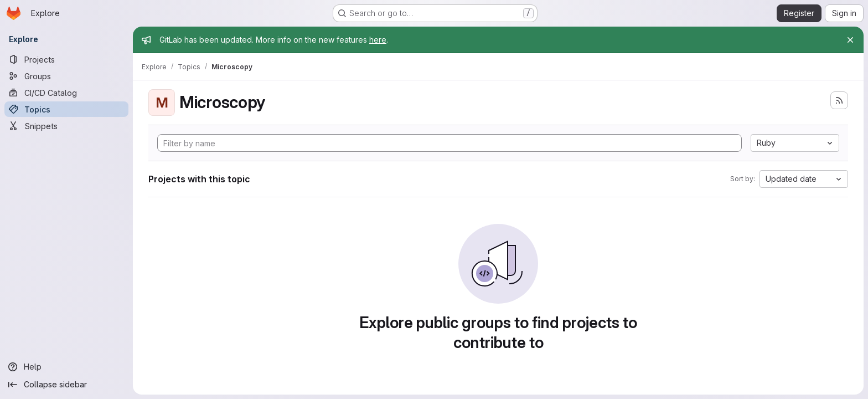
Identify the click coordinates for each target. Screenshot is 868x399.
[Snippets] (66, 126)
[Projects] (66, 59)
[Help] (66, 367)
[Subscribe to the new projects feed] (839, 100)
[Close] (850, 40)
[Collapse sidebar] (66, 385)
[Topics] (66, 109)
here (378, 40)
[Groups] (66, 76)
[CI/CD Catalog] (66, 93)
